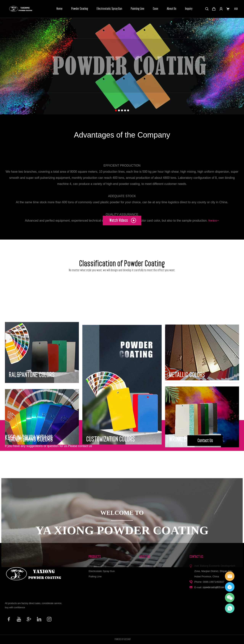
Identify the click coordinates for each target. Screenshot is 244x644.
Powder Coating (80, 9)
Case (156, 9)
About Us (172, 9)
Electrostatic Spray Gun (109, 9)
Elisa (230, 576)
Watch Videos (123, 227)
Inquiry (189, 9)
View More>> (214, 260)
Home (59, 9)
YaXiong (230, 587)
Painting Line (138, 9)
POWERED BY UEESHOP (123, 639)
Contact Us (205, 450)
